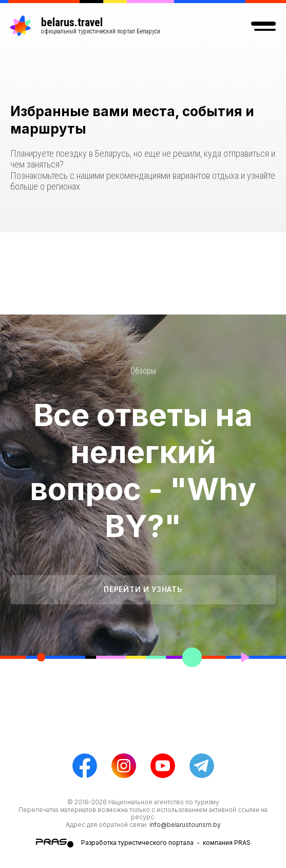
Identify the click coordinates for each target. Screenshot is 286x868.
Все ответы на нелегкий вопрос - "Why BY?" (143, 470)
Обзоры (143, 371)
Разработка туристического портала (137, 843)
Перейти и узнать (143, 589)
